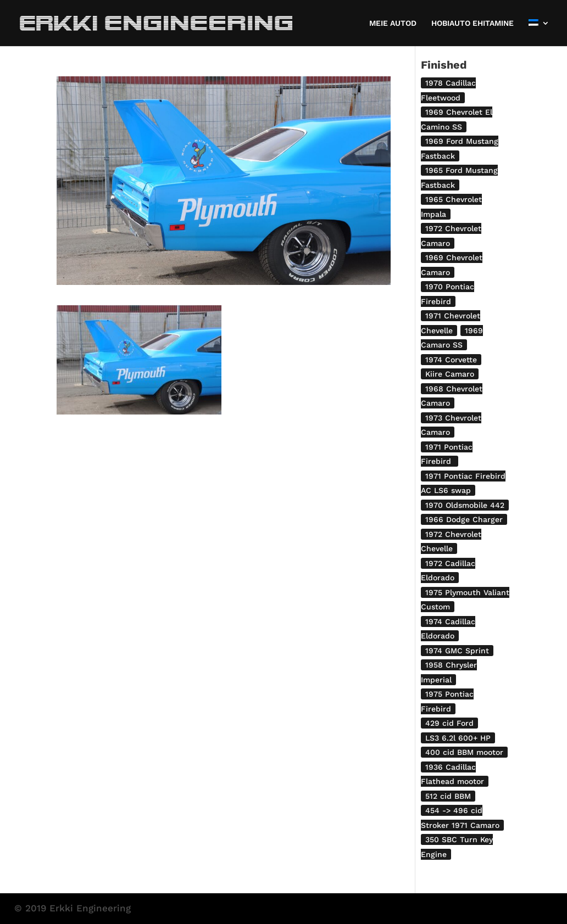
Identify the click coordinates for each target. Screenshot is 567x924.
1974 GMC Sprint (457, 651)
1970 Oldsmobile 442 (465, 505)
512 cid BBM (448, 796)
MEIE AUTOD (393, 23)
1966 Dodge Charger (464, 519)
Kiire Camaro (450, 374)
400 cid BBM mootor (464, 752)
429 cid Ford (449, 723)
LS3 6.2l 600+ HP (458, 738)
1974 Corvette (451, 360)
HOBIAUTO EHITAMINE (472, 23)
